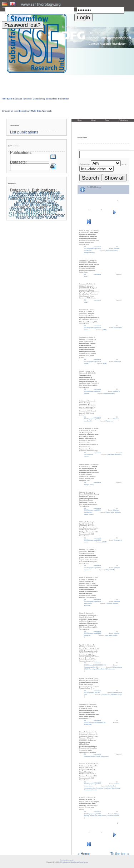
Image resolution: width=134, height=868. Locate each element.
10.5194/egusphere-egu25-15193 (93, 249)
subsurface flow (106, 695)
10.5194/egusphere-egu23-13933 (93, 568)
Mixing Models (101, 669)
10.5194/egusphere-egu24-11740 (93, 328)
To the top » (120, 854)
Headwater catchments (90, 790)
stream (91, 485)
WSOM (105, 542)
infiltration (87, 457)
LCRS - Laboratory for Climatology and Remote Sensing (73, 862)
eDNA (86, 277)
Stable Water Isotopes (91, 669)
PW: (76, 8)
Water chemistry (113, 635)
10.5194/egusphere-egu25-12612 (93, 540)
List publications (24, 132)
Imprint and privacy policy (67, 860)
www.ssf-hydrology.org (41, 4)
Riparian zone (110, 421)
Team (107, 120)
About (94, 120)
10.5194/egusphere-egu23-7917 (92, 391)
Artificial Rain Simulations (114, 455)
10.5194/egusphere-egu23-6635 (92, 419)
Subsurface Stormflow (112, 251)
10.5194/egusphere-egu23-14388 (93, 601)
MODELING (87, 606)
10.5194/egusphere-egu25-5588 (92, 814)
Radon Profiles (110, 512)
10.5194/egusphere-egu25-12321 (93, 784)
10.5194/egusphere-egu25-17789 (93, 362)
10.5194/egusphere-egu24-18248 (93, 633)
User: (3, 8)
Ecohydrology (88, 725)
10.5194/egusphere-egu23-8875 (92, 510)
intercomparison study (90, 788)
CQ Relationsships (110, 669)
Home (80, 120)
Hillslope (86, 485)
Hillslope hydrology (89, 253)
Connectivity (100, 788)
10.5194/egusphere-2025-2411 (92, 693)
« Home (84, 854)
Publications (123, 120)
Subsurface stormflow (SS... (92, 667)
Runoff (106, 635)
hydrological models (109, 394)
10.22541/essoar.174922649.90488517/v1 (95, 665)
